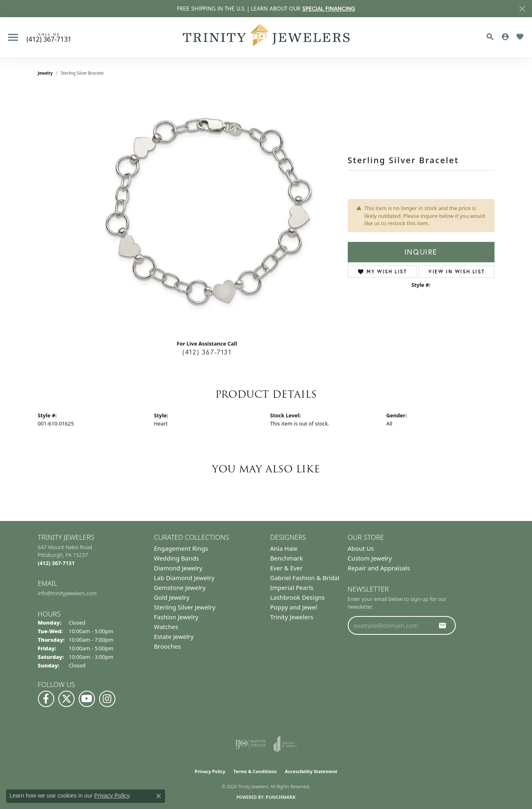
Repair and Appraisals (379, 568)
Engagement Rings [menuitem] (181, 548)
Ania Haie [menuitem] (284, 548)
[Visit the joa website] (285, 744)
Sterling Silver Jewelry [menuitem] (185, 607)
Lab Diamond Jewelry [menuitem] (184, 578)
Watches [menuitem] (166, 627)
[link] (49, 38)
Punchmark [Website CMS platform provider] (281, 797)
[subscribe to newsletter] (443, 625)
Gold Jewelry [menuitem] (172, 597)
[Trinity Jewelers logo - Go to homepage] (266, 38)
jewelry (45, 73)
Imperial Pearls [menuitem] (292, 587)
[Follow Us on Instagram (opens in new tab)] (107, 699)
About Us (361, 548)
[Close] (522, 9)
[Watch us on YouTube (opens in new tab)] (87, 699)
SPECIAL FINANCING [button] (329, 9)
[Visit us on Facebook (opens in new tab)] (46, 699)
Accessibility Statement (311, 771)
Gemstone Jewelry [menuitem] (180, 587)
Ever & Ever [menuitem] (287, 568)
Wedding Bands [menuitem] (177, 558)
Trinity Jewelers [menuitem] (292, 617)
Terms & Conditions (255, 771)
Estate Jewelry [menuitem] (174, 636)
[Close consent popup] (159, 796)
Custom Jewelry (370, 558)
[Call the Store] (56, 563)
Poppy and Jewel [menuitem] (294, 607)
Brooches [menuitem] (168, 646)
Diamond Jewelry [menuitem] (178, 568)
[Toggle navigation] (13, 37)
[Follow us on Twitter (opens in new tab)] (66, 699)
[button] (490, 37)
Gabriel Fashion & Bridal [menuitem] (305, 578)
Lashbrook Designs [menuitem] (298, 597)
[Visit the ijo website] (250, 744)
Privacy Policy (210, 771)
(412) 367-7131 (207, 352)
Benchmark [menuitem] (287, 558)
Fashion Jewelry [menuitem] (176, 617)
